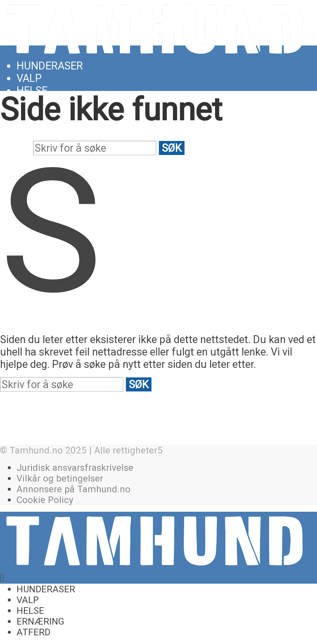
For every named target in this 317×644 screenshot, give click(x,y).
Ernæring (40, 621)
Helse (32, 91)
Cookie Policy (45, 500)
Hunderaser (50, 66)
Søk (172, 148)
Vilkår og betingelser (60, 478)
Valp (29, 78)
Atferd (33, 632)
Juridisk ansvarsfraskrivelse (75, 467)
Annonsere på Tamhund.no (73, 489)
